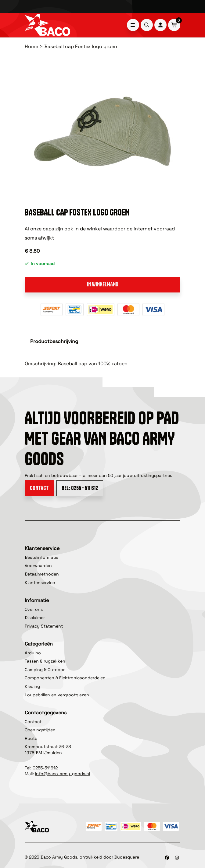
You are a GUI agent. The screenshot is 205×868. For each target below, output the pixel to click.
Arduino (33, 653)
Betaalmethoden (42, 574)
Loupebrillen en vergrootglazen (57, 695)
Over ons (34, 609)
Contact (39, 488)
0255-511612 (45, 768)
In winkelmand (103, 284)
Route (31, 738)
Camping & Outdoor (45, 670)
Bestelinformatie (41, 557)
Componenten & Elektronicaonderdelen (65, 678)
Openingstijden (40, 730)
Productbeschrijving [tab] (54, 341)
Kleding (32, 686)
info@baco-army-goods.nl (63, 774)
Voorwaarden (38, 565)
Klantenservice (40, 583)
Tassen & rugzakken (45, 661)
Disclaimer (35, 618)
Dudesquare (127, 857)
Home (31, 46)
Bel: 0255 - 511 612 (80, 488)
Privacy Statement (44, 626)
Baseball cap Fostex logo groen (81, 46)
